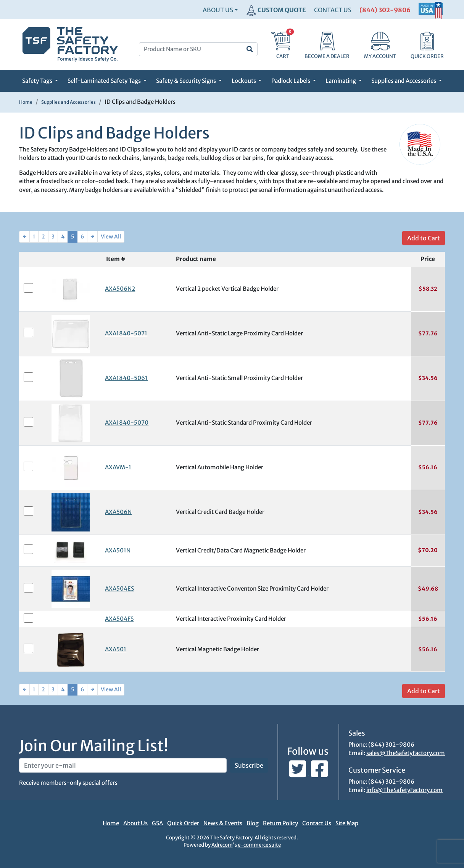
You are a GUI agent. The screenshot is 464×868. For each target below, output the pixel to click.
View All (111, 237)
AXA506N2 (120, 289)
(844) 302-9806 (385, 10)
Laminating (341, 81)
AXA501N (118, 550)
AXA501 (116, 649)
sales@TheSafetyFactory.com (406, 753)
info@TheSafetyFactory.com (404, 790)
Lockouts (244, 81)
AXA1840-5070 (127, 423)
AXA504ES (119, 589)
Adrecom (222, 845)
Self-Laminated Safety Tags (105, 81)
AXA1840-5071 (126, 333)
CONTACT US (333, 10)
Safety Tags (38, 81)
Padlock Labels (291, 81)
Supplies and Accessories (404, 81)
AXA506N (118, 512)
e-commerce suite (259, 845)
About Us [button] (218, 10)
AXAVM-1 (118, 467)
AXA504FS (119, 619)
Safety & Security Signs (187, 81)
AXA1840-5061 (126, 378)
